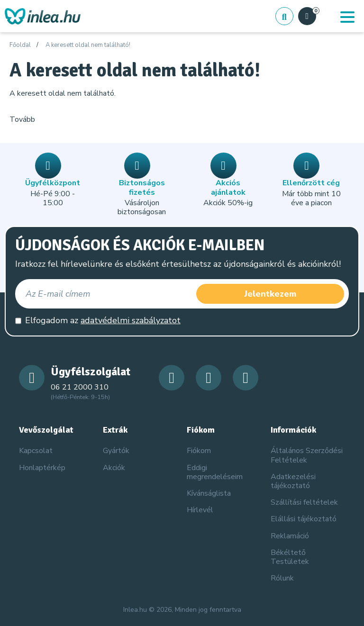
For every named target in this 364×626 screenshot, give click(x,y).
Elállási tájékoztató (304, 519)
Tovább (22, 119)
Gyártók (116, 451)
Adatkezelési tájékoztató (293, 481)
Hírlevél (200, 510)
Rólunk (282, 578)
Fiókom (199, 451)
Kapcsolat (36, 451)
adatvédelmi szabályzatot (131, 320)
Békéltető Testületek (290, 557)
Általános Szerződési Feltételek (307, 455)
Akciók (114, 468)
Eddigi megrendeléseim (215, 472)
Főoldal (20, 45)
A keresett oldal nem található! (88, 45)
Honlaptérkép (42, 468)
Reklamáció (290, 536)
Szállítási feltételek (304, 502)
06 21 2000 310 (80, 387)
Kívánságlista (209, 493)
